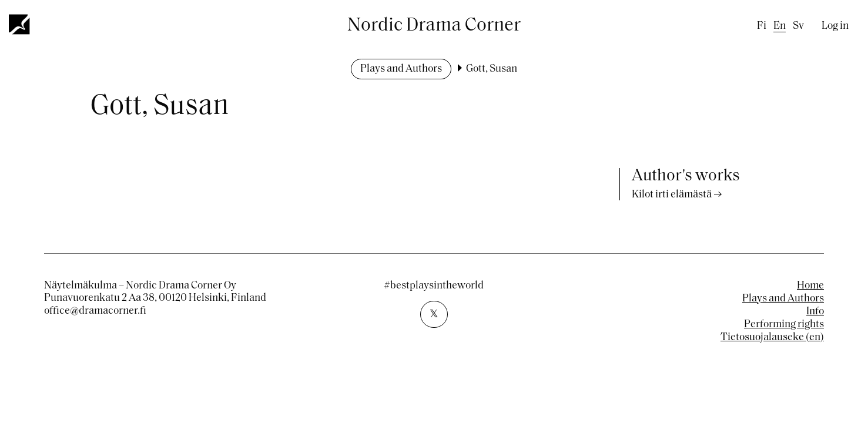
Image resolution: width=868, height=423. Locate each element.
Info (815, 312)
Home (810, 286)
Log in (835, 26)
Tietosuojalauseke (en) (772, 338)
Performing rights (784, 325)
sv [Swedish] (798, 26)
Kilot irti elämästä (672, 195)
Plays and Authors (401, 69)
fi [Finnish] (762, 26)
